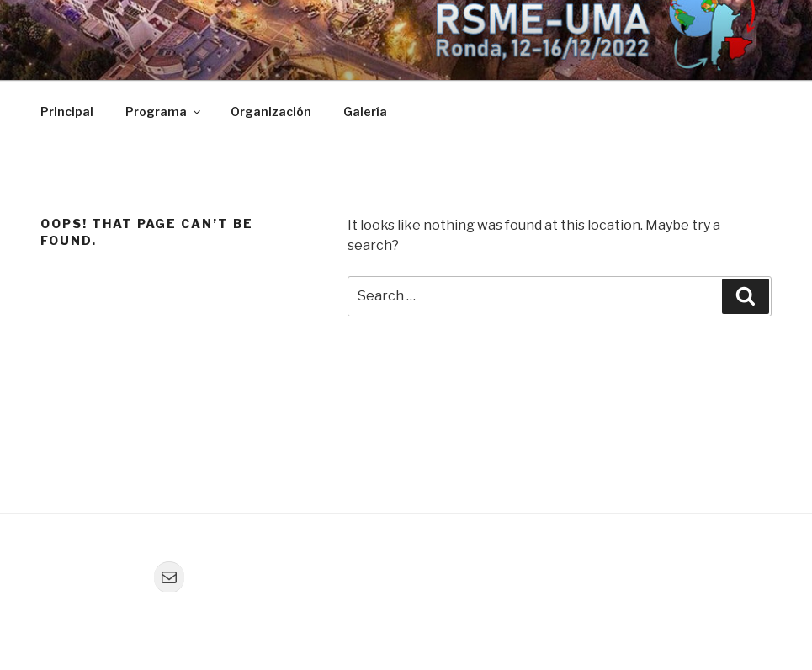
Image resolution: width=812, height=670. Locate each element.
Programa (164, 112)
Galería (365, 112)
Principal (67, 112)
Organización (271, 112)
